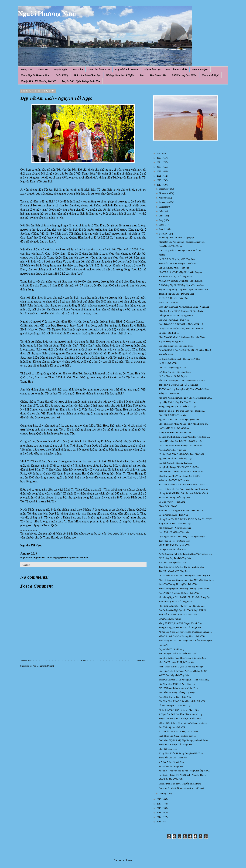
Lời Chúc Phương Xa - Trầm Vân (174, 320)
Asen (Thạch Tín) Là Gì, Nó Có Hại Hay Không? (181, 667)
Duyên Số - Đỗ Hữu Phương (171, 649)
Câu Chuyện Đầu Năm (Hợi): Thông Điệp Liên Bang (182, 658)
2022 (159, 171)
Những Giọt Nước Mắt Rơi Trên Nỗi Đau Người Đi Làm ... (185, 632)
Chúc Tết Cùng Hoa (168, 749)
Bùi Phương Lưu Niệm (184, 75)
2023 (159, 167)
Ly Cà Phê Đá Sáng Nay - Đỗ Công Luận (177, 259)
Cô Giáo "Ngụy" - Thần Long (172, 502)
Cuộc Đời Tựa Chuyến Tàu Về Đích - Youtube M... (182, 472)
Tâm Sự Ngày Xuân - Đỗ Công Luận (175, 602)
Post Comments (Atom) (43, 666)
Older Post (141, 661)
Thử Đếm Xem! (166, 355)
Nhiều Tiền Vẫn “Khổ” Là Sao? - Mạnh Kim (179, 710)
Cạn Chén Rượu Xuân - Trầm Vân (174, 268)
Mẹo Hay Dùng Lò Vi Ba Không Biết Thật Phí (179, 476)
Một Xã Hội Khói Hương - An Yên (174, 545)
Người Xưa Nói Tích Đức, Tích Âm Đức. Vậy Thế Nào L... (185, 554)
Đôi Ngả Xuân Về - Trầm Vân (172, 550)
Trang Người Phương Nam (36, 75)
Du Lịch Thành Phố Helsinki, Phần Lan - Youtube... (182, 329)
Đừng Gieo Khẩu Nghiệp (170, 619)
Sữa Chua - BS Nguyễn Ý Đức (172, 563)
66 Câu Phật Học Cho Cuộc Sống (174, 298)
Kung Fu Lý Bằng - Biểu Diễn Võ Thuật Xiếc (179, 467)
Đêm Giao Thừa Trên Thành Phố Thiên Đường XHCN (183, 671)
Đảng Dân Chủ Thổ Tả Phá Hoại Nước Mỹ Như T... (182, 324)
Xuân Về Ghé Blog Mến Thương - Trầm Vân (179, 593)
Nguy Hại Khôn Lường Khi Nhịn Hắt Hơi (177, 402)
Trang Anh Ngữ (210, 75)
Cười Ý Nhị (62, 75)
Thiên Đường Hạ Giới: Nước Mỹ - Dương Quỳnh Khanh (184, 589)
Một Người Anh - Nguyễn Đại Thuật (175, 528)
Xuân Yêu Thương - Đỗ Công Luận (175, 498)
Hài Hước (163, 645)
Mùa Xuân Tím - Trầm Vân (171, 779)
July (161, 211)
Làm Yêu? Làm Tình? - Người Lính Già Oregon (180, 272)
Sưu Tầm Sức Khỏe (176, 69)
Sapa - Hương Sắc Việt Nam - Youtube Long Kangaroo (183, 489)
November (164, 193)
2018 (159, 799)
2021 (159, 176)
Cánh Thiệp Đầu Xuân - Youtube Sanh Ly (177, 736)
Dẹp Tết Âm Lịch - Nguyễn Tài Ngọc (175, 463)
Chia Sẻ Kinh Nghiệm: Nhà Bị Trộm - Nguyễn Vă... (182, 606)
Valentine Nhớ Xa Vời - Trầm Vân (174, 480)
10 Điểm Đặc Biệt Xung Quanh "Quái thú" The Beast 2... (184, 437)
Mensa (162, 255)
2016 (159, 808)
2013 (159, 822)
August (163, 207)
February (164, 234)
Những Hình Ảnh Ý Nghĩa (120, 75)
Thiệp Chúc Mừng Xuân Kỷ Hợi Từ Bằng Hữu (180, 719)
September (164, 202)
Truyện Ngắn (61, 69)
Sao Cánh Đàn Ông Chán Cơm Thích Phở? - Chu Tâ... (183, 485)
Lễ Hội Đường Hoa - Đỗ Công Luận (175, 706)
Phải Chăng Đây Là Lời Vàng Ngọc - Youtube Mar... (182, 285)
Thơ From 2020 (158, 75)
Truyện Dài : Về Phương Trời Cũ (39, 81)
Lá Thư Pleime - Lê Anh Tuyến (173, 376)
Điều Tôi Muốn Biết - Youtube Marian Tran (178, 688)
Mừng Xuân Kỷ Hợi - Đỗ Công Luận (175, 745)
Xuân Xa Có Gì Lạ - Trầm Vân (173, 450)
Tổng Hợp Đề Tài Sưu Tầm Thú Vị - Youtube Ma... (182, 567)
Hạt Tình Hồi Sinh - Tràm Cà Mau (174, 428)
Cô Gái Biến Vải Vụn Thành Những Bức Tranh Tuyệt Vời (185, 576)
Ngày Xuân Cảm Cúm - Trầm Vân (174, 532)
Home (84, 661)
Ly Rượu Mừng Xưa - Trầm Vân (173, 515)
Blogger (128, 860)
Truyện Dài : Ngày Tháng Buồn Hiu (81, 81)
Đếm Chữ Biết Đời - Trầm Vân (173, 415)
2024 (159, 162)
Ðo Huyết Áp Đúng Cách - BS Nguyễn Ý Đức (179, 359)
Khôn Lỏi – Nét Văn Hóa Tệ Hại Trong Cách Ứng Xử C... (185, 771)
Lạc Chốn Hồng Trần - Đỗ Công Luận (176, 346)
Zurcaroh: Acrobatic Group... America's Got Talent (181, 788)
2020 (159, 180)
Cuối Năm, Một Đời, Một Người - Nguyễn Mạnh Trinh (183, 740)
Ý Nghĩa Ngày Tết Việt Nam (172, 762)
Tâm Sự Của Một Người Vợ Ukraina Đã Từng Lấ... (182, 511)
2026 (159, 153)
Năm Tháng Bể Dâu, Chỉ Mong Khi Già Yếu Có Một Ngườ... (186, 641)
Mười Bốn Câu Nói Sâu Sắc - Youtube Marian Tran (182, 242)
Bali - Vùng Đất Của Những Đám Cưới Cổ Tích (180, 251)
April (162, 225)
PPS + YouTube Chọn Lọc (87, 75)
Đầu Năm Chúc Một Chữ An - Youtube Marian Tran (182, 381)
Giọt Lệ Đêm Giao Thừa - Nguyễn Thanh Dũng (180, 784)
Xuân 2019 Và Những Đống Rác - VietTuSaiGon (181, 281)
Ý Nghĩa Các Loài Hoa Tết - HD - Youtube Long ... (182, 714)
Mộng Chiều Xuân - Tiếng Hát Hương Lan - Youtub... (183, 723)
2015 (159, 813)
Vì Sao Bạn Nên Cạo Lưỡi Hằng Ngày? (176, 237)
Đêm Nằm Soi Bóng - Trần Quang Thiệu (177, 693)
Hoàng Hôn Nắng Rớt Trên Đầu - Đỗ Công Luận (180, 441)
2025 (159, 158)
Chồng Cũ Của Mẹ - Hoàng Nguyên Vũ (176, 316)
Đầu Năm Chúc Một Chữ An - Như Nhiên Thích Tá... (183, 701)
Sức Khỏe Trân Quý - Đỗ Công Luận (175, 277)
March (162, 229)
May (162, 220)
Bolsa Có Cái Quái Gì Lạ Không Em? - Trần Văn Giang (184, 680)
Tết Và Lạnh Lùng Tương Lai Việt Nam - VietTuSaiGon (184, 389)
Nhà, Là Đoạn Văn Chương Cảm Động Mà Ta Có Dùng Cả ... (186, 580)
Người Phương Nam (47, 14)
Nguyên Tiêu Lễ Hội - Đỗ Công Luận (175, 459)
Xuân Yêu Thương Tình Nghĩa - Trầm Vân (178, 584)
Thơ (142, 75)
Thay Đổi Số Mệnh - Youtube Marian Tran (178, 615)
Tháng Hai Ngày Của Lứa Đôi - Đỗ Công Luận (180, 628)
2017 (159, 804)
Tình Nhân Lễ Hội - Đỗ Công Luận (174, 541)
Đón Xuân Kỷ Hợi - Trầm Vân (172, 727)
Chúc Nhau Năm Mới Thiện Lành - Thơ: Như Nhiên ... (183, 337)
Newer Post (26, 661)
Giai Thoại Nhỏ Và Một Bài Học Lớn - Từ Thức (180, 446)
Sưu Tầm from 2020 (99, 69)
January (163, 794)
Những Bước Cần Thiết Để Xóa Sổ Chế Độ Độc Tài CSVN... (186, 519)
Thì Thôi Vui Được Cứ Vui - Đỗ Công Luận (178, 385)
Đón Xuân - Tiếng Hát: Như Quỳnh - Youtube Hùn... (182, 775)
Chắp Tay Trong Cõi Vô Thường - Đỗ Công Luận (181, 311)
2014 (159, 817)
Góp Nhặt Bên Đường (127, 69)
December (164, 189)
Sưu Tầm (78, 69)
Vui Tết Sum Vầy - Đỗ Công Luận (174, 675)
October (163, 198)
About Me (43, 69)
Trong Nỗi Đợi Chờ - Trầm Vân (173, 758)
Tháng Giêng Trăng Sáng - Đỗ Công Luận (178, 407)
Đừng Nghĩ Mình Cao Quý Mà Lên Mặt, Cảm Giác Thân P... (186, 350)
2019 (159, 185)
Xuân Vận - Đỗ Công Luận (171, 766)
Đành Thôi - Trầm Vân (169, 303)
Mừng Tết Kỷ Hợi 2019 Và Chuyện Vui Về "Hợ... (181, 623)
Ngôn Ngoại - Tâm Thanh (170, 246)
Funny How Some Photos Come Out (175, 433)
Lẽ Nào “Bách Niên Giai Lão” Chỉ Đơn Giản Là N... (182, 454)
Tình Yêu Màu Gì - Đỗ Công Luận (174, 571)
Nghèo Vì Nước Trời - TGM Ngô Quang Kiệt (179, 420)
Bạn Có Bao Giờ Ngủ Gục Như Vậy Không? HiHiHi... (183, 610)
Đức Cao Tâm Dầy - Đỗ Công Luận (175, 372)
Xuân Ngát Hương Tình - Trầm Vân (175, 697)
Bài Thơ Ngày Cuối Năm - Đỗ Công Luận (178, 654)
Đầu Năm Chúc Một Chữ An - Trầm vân (177, 684)
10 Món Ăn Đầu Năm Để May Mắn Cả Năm (179, 732)
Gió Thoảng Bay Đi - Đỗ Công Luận (175, 558)
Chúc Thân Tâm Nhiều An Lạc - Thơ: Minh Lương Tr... (183, 424)
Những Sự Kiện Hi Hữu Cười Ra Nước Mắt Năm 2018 (183, 493)
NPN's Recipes (200, 69)
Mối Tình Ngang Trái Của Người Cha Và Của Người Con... (185, 398)
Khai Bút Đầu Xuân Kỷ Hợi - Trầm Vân (177, 662)
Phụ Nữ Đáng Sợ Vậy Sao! (171, 341)
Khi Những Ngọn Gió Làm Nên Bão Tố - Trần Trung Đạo (184, 597)
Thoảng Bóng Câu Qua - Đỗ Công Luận (177, 294)
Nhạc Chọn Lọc (152, 69)
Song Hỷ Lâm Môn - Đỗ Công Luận (175, 524)
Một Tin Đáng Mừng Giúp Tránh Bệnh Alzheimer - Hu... (184, 290)
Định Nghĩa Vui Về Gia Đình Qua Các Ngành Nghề (182, 537)
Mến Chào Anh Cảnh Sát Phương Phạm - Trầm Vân (182, 636)
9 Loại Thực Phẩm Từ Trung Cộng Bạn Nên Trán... (182, 753)
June (162, 216)
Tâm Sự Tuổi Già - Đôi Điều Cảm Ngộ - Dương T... (182, 411)
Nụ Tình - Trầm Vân (168, 363)
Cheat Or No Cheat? (168, 506)
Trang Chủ (27, 69)
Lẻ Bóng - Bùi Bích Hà (169, 333)
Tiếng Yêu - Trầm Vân (169, 394)
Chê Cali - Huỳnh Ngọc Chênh (173, 368)
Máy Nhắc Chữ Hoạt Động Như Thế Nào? (178, 264)
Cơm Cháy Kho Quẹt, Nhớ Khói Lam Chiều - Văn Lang (184, 307)
